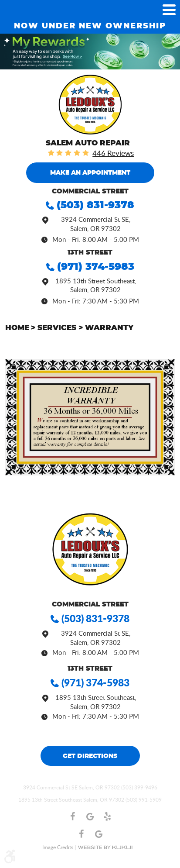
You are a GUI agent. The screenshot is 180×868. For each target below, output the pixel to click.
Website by (105, 847)
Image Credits (58, 847)
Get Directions (90, 756)
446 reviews (113, 153)
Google (90, 816)
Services (57, 328)
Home (17, 328)
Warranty (109, 328)
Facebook (73, 816)
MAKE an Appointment (90, 173)
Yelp (108, 816)
